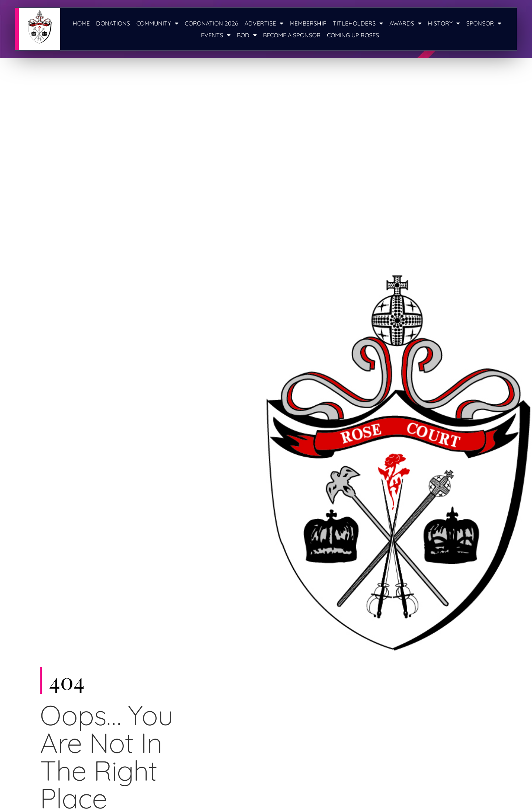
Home (81, 23)
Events (216, 35)
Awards (405, 23)
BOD (247, 35)
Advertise (264, 23)
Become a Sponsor (292, 35)
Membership (308, 23)
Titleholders (358, 23)
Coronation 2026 (212, 23)
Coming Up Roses (353, 35)
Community (157, 23)
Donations (113, 23)
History (444, 23)
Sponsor (484, 23)
